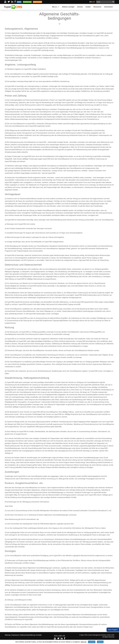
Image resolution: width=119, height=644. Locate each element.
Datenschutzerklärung (28, 635)
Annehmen (92, 642)
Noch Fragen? (113, 630)
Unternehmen (108, 7)
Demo (19, 2)
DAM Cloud (37, 2)
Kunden (88, 7)
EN (90, 2)
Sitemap (8, 635)
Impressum (15, 635)
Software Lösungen (68, 7)
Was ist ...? (56, 7)
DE (94, 2)
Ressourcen (97, 7)
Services (80, 7)
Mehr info (84, 642)
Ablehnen (100, 642)
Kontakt (39, 635)
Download (27, 2)
